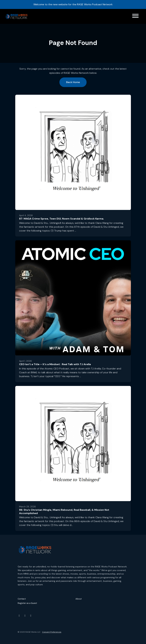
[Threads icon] (31, 616)
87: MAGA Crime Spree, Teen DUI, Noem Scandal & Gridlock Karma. (62, 219)
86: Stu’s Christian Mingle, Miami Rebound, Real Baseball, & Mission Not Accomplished (64, 512)
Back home (73, 82)
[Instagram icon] (25, 616)
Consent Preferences (52, 632)
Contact (22, 599)
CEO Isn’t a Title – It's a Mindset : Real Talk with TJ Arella (55, 364)
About (79, 599)
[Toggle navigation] (135, 16)
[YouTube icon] (19, 616)
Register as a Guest (27, 603)
